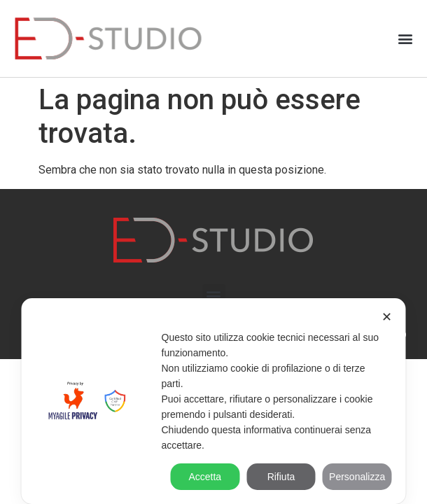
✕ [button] (387, 317)
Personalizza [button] (357, 477)
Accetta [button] (205, 477)
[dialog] (214, 401)
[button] (405, 39)
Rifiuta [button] (281, 477)
